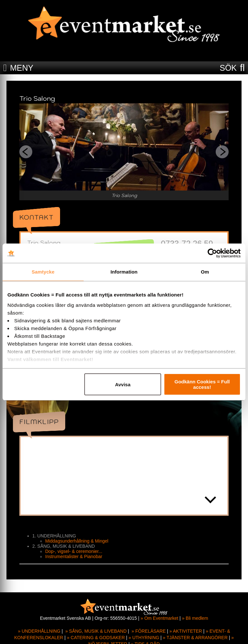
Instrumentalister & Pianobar (74, 556)
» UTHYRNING (144, 638)
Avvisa (123, 384)
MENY (22, 68)
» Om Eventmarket (159, 618)
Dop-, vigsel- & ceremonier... (74, 551)
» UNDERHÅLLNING (39, 631)
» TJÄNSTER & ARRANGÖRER (195, 638)
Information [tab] (124, 272)
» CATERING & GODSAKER (96, 638)
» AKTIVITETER (186, 631)
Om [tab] (205, 272)
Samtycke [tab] (43, 272)
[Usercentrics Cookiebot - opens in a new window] (212, 253)
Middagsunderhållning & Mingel (77, 541)
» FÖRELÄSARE (149, 631)
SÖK (228, 68)
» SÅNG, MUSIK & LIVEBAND (96, 631)
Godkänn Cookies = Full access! (202, 384)
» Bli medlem (195, 618)
